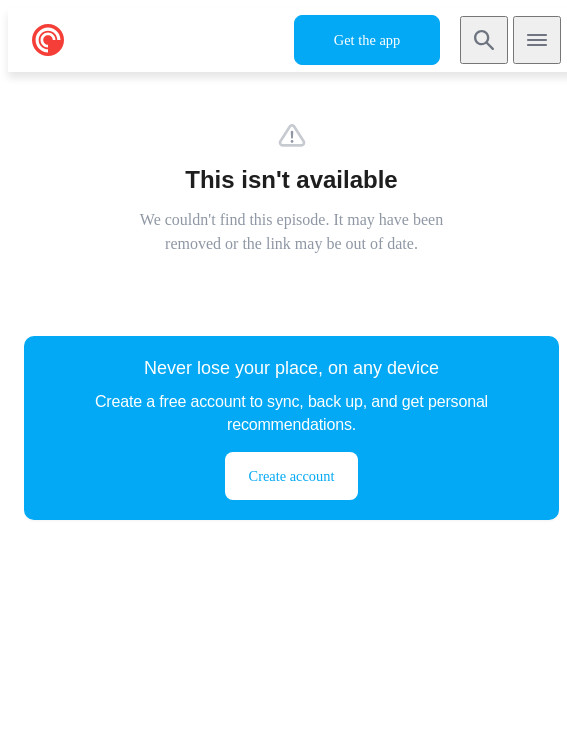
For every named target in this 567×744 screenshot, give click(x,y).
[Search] (484, 40)
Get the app (367, 40)
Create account (292, 476)
